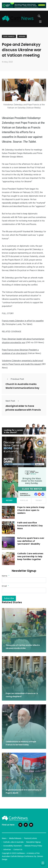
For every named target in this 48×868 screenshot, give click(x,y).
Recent (9, 500)
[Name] (24, 580)
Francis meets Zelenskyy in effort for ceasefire (23, 321)
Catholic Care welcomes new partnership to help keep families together (30, 556)
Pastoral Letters (30, 838)
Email (5, 586)
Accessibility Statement (13, 846)
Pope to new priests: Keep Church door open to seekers (31, 510)
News (4, 838)
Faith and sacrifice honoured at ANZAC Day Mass (30, 526)
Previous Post (15, 379)
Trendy (39, 500)
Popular (24, 500)
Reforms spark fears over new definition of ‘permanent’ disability (31, 541)
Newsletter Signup (33, 842)
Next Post (13, 401)
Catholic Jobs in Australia (13, 842)
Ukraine (22, 36)
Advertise (7, 849)
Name (6, 576)
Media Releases (15, 838)
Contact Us (18, 849)
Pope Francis (9, 36)
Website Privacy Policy (33, 846)
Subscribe (9, 598)
